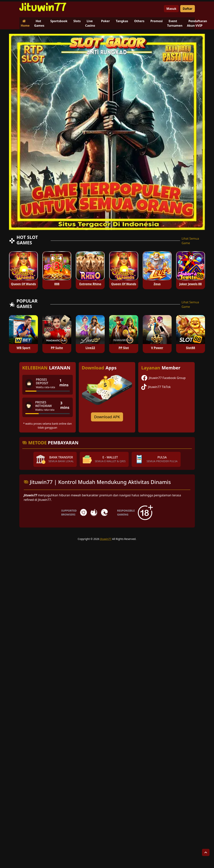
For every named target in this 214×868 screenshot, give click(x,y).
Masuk (171, 9)
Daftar (187, 9)
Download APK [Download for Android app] (107, 417)
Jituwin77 (106, 539)
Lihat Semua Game (190, 241)
